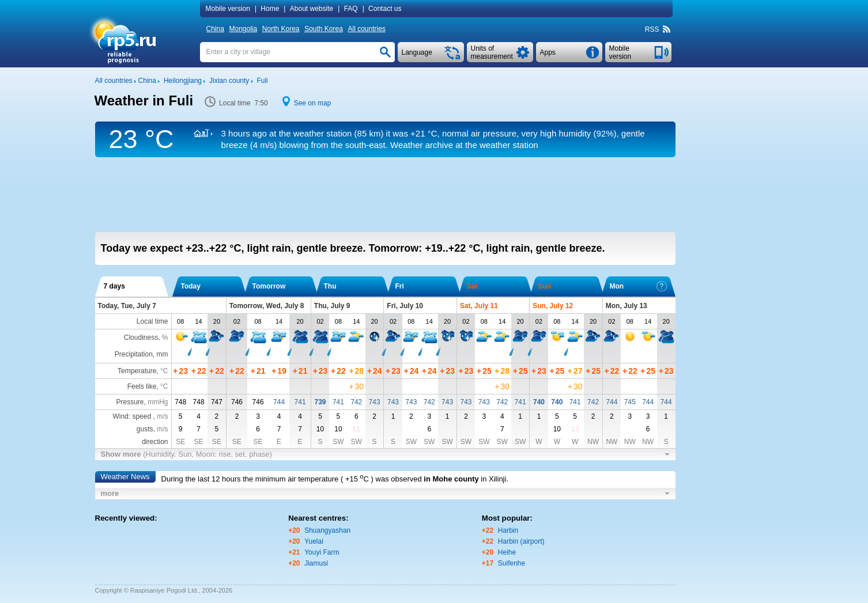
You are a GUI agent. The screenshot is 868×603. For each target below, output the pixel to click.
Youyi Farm (322, 552)
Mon (638, 286)
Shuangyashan (327, 530)
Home (270, 9)
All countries (366, 29)
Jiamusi (316, 563)
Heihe (507, 552)
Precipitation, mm (141, 354)
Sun (545, 286)
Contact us (385, 9)
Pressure (130, 402)
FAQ (351, 9)
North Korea (281, 29)
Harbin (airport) (521, 541)
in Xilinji (493, 479)
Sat (472, 286)
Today (191, 286)
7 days (114, 286)
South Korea (324, 29)
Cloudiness (141, 337)
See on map (313, 103)
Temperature (137, 371)
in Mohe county (451, 479)
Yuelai (314, 541)
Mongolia (243, 29)
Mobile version (228, 9)
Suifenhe (512, 563)
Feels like (142, 386)
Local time (152, 321)
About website (312, 9)
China (215, 29)
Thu (330, 286)
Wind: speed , (140, 416)
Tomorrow (269, 286)
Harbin (508, 530)
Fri (400, 286)
